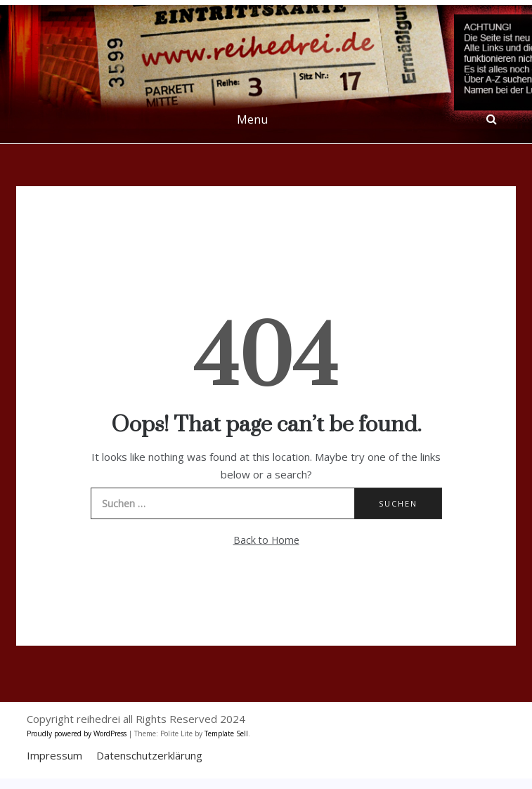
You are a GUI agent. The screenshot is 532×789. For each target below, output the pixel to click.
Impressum (54, 755)
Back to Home (266, 540)
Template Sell (226, 733)
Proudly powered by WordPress (78, 733)
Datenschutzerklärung (149, 755)
